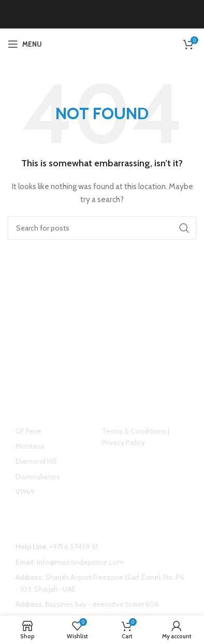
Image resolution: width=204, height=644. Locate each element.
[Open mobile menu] (25, 44)
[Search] (102, 228)
